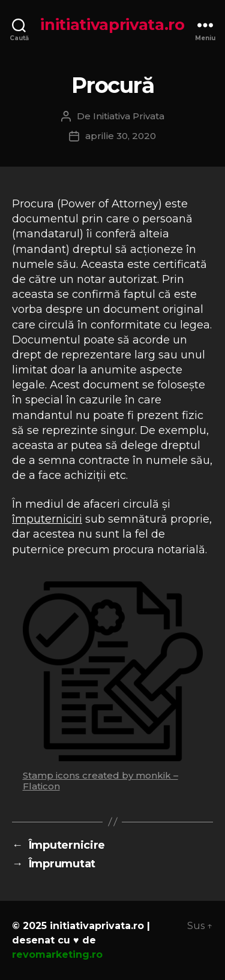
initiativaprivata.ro (112, 25)
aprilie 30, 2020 (121, 136)
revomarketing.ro (57, 955)
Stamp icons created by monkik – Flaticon (100, 781)
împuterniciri (47, 519)
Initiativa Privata (129, 116)
